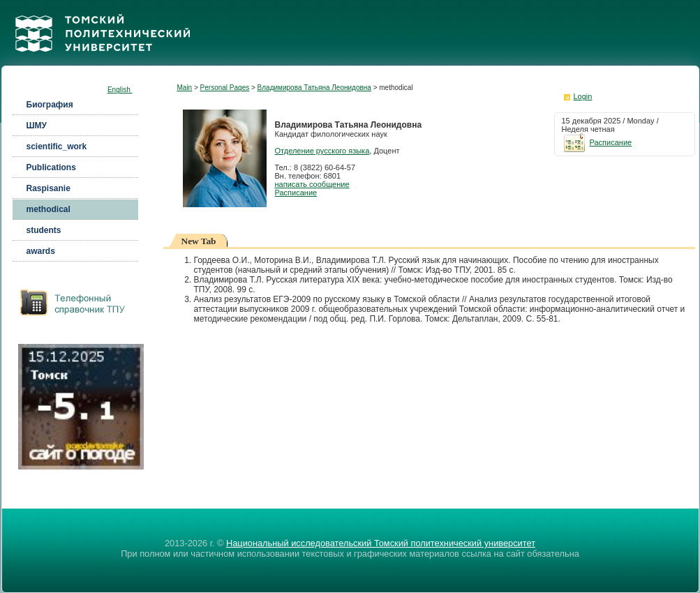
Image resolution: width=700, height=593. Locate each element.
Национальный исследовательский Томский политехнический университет (381, 543)
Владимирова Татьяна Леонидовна (314, 88)
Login (583, 96)
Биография (50, 105)
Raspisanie (49, 188)
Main (185, 88)
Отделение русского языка (322, 151)
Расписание (296, 193)
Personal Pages (225, 88)
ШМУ (37, 126)
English (120, 90)
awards (41, 251)
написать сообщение (312, 184)
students (44, 230)
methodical (49, 209)
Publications (51, 167)
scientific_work (57, 147)
